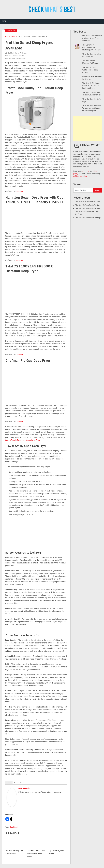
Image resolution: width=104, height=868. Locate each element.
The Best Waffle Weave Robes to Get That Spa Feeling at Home (91, 86)
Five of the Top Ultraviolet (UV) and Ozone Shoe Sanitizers (92, 38)
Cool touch (14, 827)
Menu (5, 21)
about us (86, 171)
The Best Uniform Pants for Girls (88, 202)
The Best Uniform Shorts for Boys (88, 218)
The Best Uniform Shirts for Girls (88, 208)
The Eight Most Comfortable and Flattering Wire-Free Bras (92, 47)
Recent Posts (19, 783)
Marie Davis (15, 53)
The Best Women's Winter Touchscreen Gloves (90, 70)
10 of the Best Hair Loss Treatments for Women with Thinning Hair (92, 108)
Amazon (20, 191)
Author (9, 783)
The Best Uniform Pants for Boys (88, 205)
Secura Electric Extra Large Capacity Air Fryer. (23, 440)
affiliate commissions (82, 176)
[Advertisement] (88, 128)
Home (8, 36)
